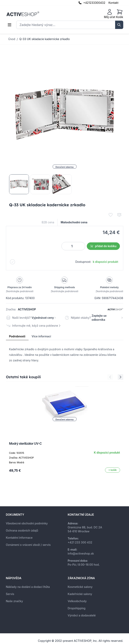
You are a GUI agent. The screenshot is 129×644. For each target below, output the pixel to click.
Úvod (12, 39)
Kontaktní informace (19, 538)
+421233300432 (94, 3)
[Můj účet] (110, 14)
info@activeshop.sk (81, 553)
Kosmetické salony (80, 587)
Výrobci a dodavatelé (82, 615)
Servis (10, 594)
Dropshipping (77, 608)
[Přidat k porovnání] (119, 215)
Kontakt (113, 3)
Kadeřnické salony (80, 594)
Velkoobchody (77, 601)
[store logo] (23, 14)
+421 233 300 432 (80, 542)
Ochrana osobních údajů (22, 530)
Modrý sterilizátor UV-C (25, 443)
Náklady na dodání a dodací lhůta (28, 587)
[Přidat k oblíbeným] (111, 215)
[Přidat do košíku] (113, 470)
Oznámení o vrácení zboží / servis (28, 545)
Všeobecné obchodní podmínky (27, 523)
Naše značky (14, 601)
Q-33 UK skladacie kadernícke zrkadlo (45, 39)
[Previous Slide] (110, 377)
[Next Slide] (120, 377)
